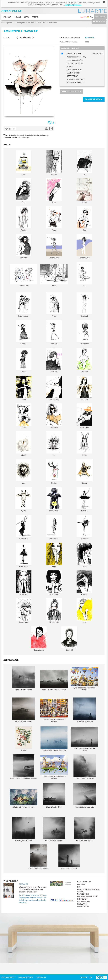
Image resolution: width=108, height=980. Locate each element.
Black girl (69, 639)
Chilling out (84, 416)
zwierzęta (25, 137)
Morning (23, 219)
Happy (54, 555)
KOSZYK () (41, 977)
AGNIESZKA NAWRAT (37, 23)
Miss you (54, 360)
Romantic (84, 360)
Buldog (84, 472)
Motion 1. (54, 332)
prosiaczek (16, 137)
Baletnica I (84, 499)
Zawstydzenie (39, 639)
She (23, 191)
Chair (85, 219)
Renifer (54, 472)
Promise (84, 388)
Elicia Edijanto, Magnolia (84, 796)
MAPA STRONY (83, 907)
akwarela (7, 137)
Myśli (84, 555)
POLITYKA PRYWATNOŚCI (88, 897)
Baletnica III (54, 527)
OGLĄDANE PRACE (25, 977)
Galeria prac (20, 23)
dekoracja (44, 135)
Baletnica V (24, 555)
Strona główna (7, 23)
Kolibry (24, 739)
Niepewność (54, 611)
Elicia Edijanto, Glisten (24, 678)
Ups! (84, 611)
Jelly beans (84, 332)
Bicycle (54, 163)
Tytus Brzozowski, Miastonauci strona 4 (54, 767)
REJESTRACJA (99, 22)
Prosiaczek (53, 23)
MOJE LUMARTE (8, 977)
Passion (24, 416)
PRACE (18, 17)
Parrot (54, 219)
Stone (24, 388)
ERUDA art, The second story (24, 798)
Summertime (24, 275)
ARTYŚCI (8, 17)
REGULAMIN (82, 904)
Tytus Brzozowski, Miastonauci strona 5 (84, 679)
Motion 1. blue (54, 246)
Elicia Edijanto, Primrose (85, 767)
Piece (84, 191)
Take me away (54, 388)
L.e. (84, 274)
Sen (85, 163)
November (23, 246)
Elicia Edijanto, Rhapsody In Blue (54, 739)
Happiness (54, 416)
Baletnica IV (84, 527)
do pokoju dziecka (32, 135)
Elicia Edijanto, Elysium (84, 710)
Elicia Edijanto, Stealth (84, 829)
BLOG (27, 17)
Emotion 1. (84, 305)
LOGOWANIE (100, 17)
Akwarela (89, 37)
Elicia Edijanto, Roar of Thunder (54, 680)
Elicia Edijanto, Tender (24, 710)
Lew (24, 472)
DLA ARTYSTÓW (84, 902)
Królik (84, 444)
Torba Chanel (54, 499)
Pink (54, 191)
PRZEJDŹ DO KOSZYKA (71, 92)
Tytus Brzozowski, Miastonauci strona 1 (54, 711)
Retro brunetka (54, 583)
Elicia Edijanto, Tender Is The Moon (23, 767)
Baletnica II (24, 527)
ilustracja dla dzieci (16, 135)
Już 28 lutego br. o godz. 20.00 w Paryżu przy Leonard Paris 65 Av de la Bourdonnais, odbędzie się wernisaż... (33, 899)
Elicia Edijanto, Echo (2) (24, 829)
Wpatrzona (24, 583)
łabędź (24, 444)
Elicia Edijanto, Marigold (54, 829)
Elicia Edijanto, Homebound (39, 857)
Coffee (24, 360)
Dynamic (84, 583)
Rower (54, 275)
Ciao (23, 163)
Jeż (54, 444)
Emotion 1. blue (84, 246)
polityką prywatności (73, 5)
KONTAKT (81, 885)
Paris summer (24, 305)
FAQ (79, 887)
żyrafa (24, 499)
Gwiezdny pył (24, 611)
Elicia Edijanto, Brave (69, 857)
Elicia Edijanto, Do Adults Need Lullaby (84, 739)
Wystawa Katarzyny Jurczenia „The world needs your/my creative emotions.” (33, 889)
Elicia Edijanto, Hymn (54, 796)
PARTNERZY (82, 899)
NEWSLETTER (83, 894)
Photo (54, 305)
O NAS (35, 17)
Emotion (24, 332)
